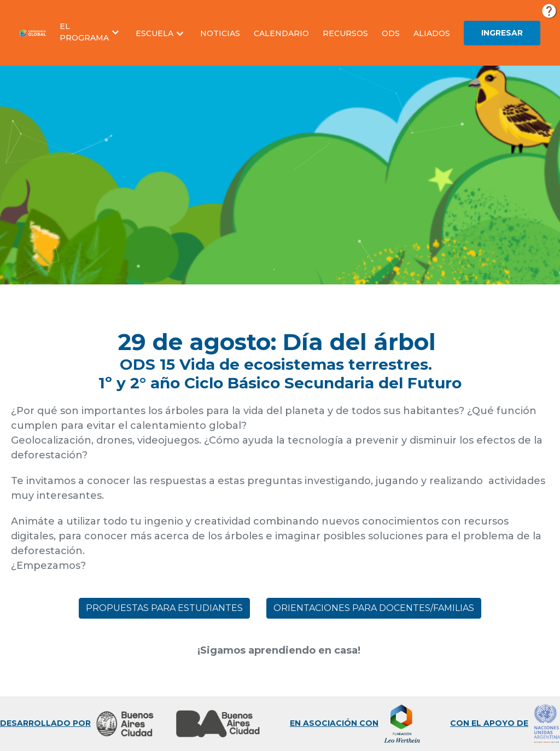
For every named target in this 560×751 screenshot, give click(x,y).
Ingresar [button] (502, 33)
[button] (91, 32)
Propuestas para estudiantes (164, 608)
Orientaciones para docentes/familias (374, 608)
